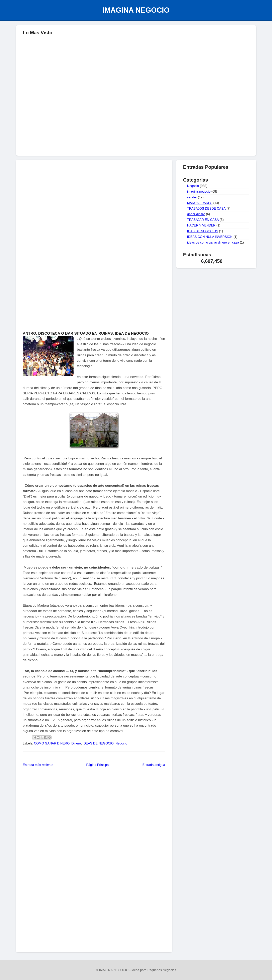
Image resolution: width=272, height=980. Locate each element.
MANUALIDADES (200, 203)
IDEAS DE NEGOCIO (98, 743)
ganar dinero (196, 214)
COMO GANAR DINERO (52, 743)
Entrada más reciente (38, 765)
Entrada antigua (154, 765)
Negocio (121, 743)
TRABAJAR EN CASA (203, 220)
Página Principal (98, 765)
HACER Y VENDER (201, 225)
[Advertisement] (136, 124)
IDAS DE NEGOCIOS (203, 231)
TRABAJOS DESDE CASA (206, 209)
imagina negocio (199, 191)
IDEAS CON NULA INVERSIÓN (210, 237)
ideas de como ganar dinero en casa (213, 242)
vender (192, 197)
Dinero (76, 743)
